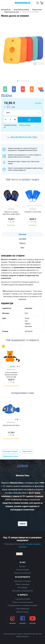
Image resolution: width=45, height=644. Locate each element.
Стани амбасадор (23, 609)
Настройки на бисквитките (22, 591)
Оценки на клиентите (22, 573)
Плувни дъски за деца (11, 12)
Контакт (22, 566)
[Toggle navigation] (3, 3)
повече (22, 524)
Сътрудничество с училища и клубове (23, 605)
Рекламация (22, 588)
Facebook (37, 544)
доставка (38, 103)
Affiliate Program (22, 612)
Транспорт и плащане (22, 581)
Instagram (22, 547)
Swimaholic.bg (6, 9)
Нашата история (22, 570)
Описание (22, 234)
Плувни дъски (37, 9)
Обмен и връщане (23, 584)
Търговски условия (23, 599)
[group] (11, 205)
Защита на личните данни (23, 602)
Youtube (29, 544)
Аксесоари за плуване (21, 9)
